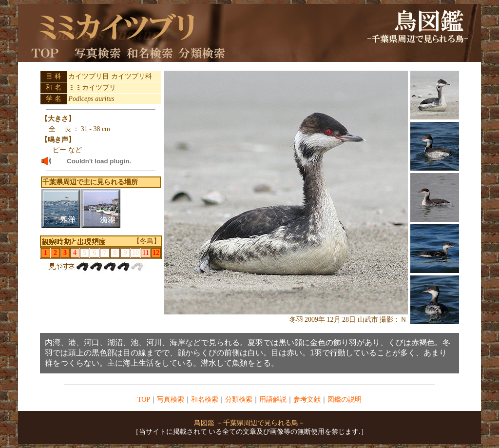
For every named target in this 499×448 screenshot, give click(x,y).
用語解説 (273, 399)
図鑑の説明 (345, 399)
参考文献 (307, 399)
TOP (144, 399)
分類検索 (239, 399)
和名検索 (205, 399)
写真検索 (171, 399)
